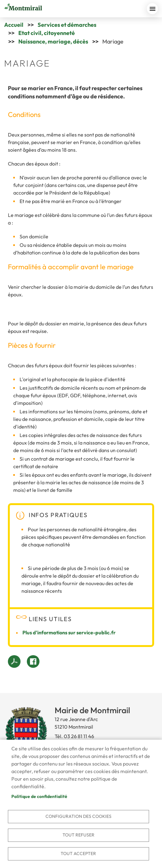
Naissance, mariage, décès (53, 41)
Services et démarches (67, 25)
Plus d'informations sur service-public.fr (69, 632)
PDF (14, 661)
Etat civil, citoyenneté (47, 33)
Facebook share (33, 661)
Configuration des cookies (78, 816)
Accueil (14, 25)
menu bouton (152, 9)
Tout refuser (78, 835)
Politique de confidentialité (39, 796)
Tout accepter (78, 853)
